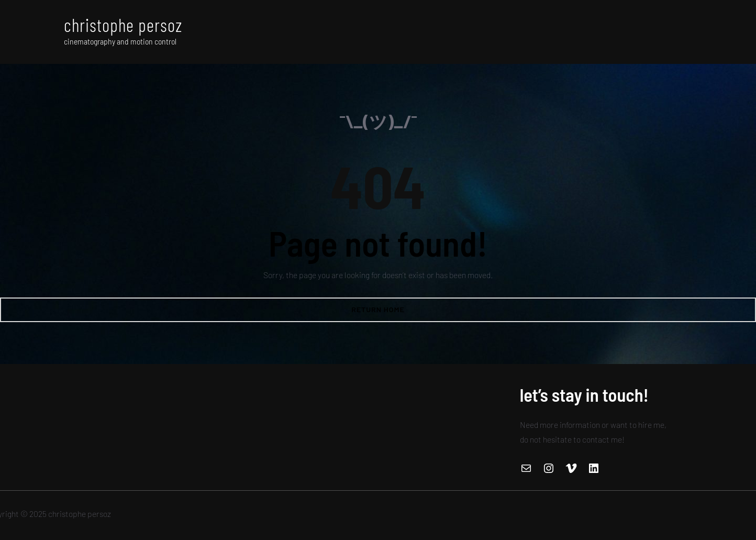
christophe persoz (123, 25)
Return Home (378, 309)
